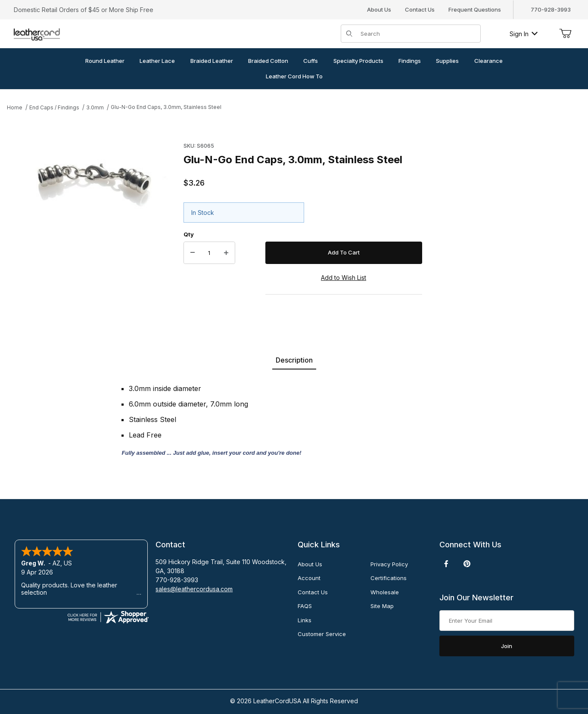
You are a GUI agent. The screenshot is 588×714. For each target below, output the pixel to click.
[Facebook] (446, 564)
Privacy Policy (389, 564)
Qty (189, 234)
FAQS (305, 606)
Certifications (389, 578)
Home (15, 107)
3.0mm (95, 107)
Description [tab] (294, 360)
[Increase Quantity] (226, 253)
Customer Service (322, 634)
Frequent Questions (475, 9)
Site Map (382, 606)
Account (309, 578)
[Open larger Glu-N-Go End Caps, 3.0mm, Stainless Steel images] (93, 176)
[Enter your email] (507, 621)
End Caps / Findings (54, 107)
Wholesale (385, 592)
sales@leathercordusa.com (194, 589)
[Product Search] (418, 34)
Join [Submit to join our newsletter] (507, 646)
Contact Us (420, 9)
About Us (379, 9)
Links (305, 620)
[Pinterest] (467, 564)
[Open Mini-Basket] (565, 34)
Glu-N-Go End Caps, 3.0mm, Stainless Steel (166, 107)
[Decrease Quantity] (193, 253)
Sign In (524, 34)
